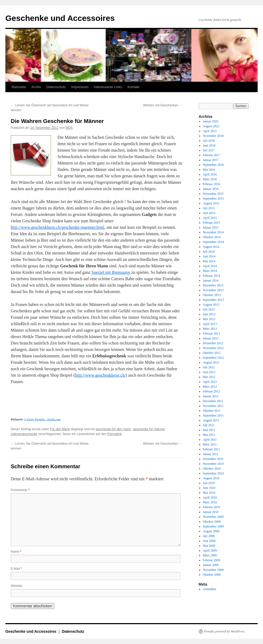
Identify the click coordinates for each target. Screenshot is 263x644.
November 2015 (213, 194)
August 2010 (211, 478)
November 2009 (213, 517)
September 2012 (213, 358)
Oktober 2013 (212, 295)
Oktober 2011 (212, 411)
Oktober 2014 (212, 237)
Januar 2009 (211, 565)
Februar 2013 (211, 334)
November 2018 (213, 136)
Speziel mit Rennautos (111, 272)
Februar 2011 (211, 449)
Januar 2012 (211, 396)
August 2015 (211, 203)
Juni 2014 (209, 256)
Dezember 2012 (213, 343)
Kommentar (20, 490)
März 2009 (210, 555)
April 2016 (210, 174)
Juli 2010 (209, 483)
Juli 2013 (209, 309)
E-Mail (16, 569)
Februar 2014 (211, 276)
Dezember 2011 (213, 401)
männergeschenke (24, 434)
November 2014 (213, 232)
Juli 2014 (209, 252)
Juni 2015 (209, 213)
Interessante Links (108, 87)
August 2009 (211, 531)
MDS (69, 128)
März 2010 (210, 502)
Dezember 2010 (213, 459)
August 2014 (211, 247)
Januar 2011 (211, 454)
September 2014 (213, 242)
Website (17, 586)
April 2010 (210, 497)
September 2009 (213, 526)
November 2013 (213, 290)
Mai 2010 (209, 493)
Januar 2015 (211, 227)
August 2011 (211, 420)
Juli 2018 (209, 141)
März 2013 (210, 329)
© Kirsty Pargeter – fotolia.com (42, 419)
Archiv (36, 87)
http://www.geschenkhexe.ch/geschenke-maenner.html (58, 227)
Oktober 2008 (212, 575)
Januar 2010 (211, 512)
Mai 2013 (209, 319)
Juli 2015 (209, 208)
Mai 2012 (209, 377)
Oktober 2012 (212, 353)
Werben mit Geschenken (163, 105)
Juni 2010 (209, 488)
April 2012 (210, 382)
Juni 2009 (209, 541)
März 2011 (210, 444)
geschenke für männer (149, 429)
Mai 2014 (209, 261)
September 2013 (213, 300)
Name (16, 552)
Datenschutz (56, 87)
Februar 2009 (211, 560)
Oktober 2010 (212, 469)
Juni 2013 (209, 314)
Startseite (19, 87)
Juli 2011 (209, 425)
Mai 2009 (209, 546)
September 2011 (213, 415)
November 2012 (213, 348)
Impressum (80, 87)
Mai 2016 (209, 170)
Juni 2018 (209, 145)
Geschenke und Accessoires (60, 18)
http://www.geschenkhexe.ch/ (100, 375)
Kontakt (133, 87)
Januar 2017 (211, 160)
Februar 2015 (211, 223)
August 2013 (211, 305)
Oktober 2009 (212, 522)
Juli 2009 (209, 536)
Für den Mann (60, 429)
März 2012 (210, 387)
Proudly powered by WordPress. (225, 631)
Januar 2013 (211, 338)
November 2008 (213, 570)
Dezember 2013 (213, 285)
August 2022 (211, 126)
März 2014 (210, 271)
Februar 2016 (211, 184)
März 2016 (210, 179)
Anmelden (210, 589)
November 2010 (213, 464)
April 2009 (210, 551)
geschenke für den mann (113, 429)
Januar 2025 (211, 121)
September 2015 (213, 199)
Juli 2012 (209, 367)
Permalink (114, 434)
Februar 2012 (211, 391)
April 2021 (210, 131)
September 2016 (213, 165)
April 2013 (210, 324)
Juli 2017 (209, 150)
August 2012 (211, 362)
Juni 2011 (209, 430)
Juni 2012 (209, 372)
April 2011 (210, 440)
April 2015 (210, 218)
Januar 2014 (211, 280)
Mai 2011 (209, 435)
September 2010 (213, 473)
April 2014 (210, 266)
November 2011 (213, 406)
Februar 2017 (211, 155)
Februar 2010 (211, 507)
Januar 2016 (211, 189)
